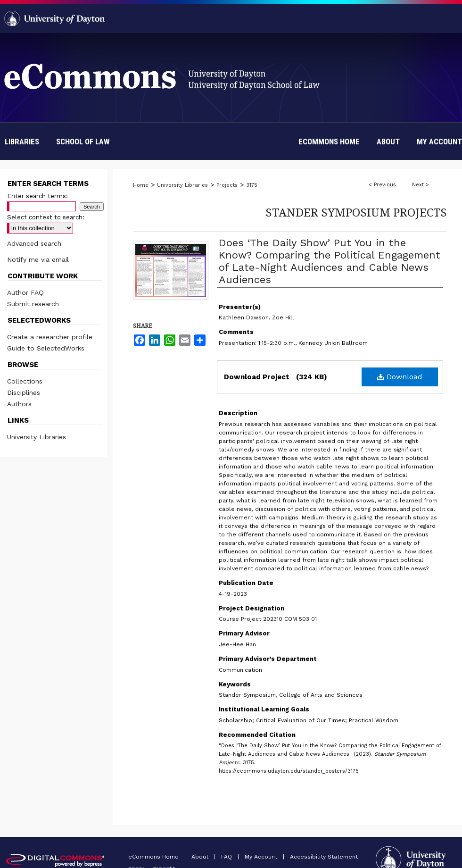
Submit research (33, 304)
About (201, 857)
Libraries (22, 142)
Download (400, 377)
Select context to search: (46, 217)
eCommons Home (154, 857)
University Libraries (182, 185)
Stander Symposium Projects (356, 212)
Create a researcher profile (50, 337)
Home (141, 185)
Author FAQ (25, 292)
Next (418, 185)
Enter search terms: (37, 196)
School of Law (83, 142)
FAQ (227, 857)
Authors (19, 404)
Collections (25, 381)
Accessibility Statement (324, 857)
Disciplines (24, 392)
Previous (385, 185)
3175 (252, 185)
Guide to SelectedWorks (46, 348)
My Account (262, 857)
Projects (227, 185)
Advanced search (34, 243)
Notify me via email (38, 259)
